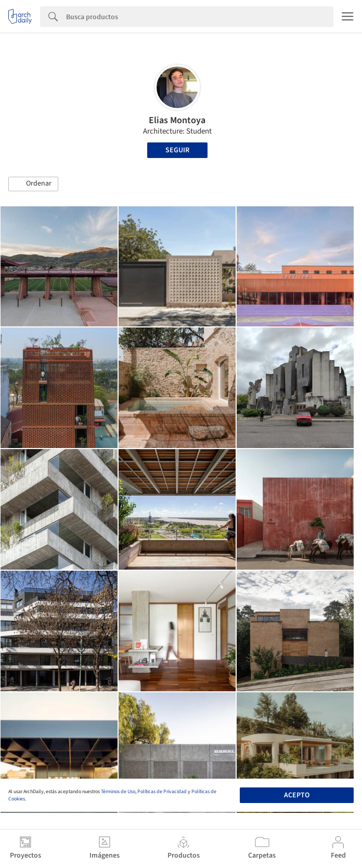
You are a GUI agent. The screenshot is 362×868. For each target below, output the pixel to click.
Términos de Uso (118, 792)
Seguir (177, 150)
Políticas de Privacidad (162, 792)
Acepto (297, 795)
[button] (33, 184)
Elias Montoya (177, 120)
